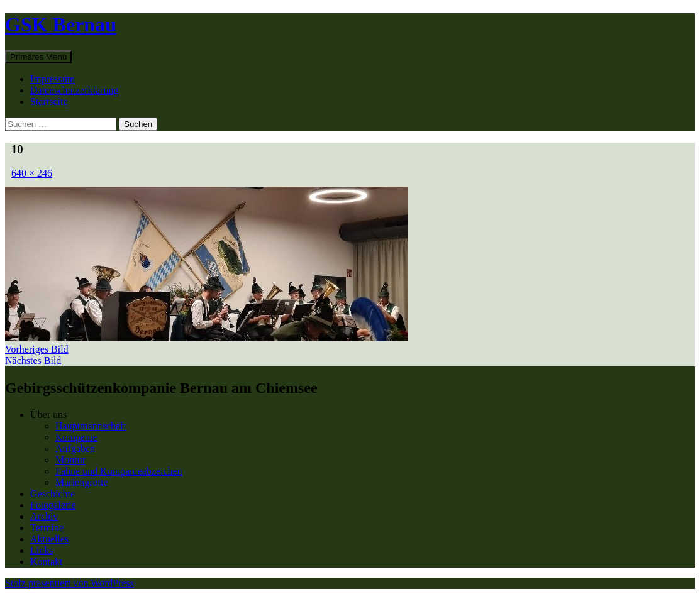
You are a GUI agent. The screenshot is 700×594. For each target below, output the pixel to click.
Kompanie (76, 437)
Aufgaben (75, 448)
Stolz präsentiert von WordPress (69, 583)
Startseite (49, 102)
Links (42, 550)
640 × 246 (32, 173)
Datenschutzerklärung (74, 90)
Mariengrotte (82, 482)
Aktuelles (49, 539)
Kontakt (47, 562)
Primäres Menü (38, 57)
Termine (47, 528)
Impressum (53, 79)
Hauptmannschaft (91, 426)
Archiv (44, 516)
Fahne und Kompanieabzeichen (119, 471)
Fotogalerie (53, 505)
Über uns (48, 415)
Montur (70, 460)
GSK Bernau (61, 25)
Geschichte (53, 494)
